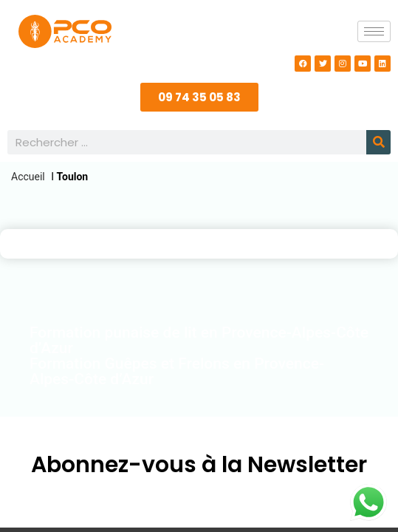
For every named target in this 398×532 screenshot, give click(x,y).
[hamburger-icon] (374, 31)
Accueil (28, 177)
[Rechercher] (378, 142)
